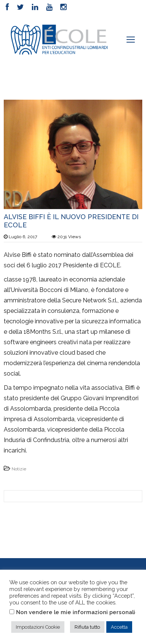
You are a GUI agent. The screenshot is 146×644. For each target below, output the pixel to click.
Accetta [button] (119, 627)
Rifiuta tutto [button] (87, 627)
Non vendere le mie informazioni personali (76, 612)
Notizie (19, 469)
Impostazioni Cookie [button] (38, 627)
